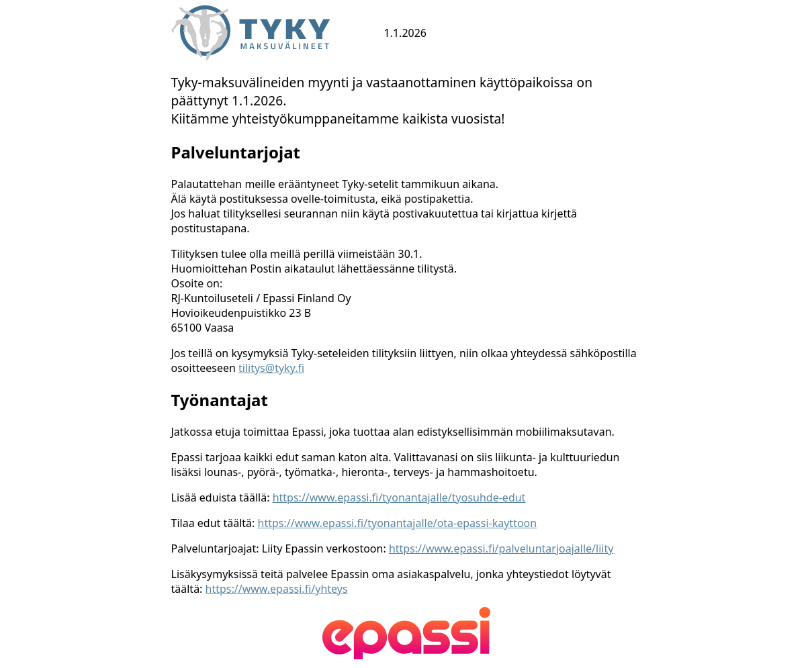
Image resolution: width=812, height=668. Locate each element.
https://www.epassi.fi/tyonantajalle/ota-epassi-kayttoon (398, 523)
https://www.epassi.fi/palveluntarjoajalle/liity (501, 548)
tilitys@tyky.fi (271, 368)
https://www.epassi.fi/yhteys (277, 589)
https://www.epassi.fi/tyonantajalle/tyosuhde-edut (399, 497)
